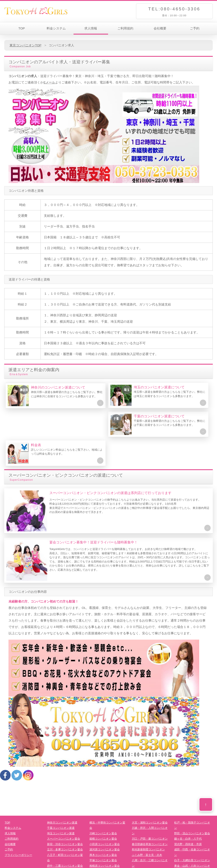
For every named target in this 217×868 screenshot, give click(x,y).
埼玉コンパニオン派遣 (61, 807)
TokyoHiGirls (104, 865)
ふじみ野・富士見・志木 (147, 829)
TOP (22, 28)
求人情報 (91, 28)
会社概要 (160, 28)
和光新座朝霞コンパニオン (148, 823)
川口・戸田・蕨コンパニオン (150, 812)
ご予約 (195, 28)
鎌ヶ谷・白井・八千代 (188, 812)
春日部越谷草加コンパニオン (150, 818)
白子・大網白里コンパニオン (192, 834)
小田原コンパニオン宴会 (105, 818)
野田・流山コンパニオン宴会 (192, 807)
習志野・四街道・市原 (188, 818)
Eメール (49, 82)
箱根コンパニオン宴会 (103, 812)
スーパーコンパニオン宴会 (64, 812)
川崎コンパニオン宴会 (103, 807)
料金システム (56, 28)
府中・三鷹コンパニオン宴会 (65, 840)
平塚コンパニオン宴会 (103, 834)
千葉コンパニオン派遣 (61, 802)
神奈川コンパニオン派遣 (62, 796)
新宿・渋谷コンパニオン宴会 (65, 818)
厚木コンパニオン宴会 (103, 829)
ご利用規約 (125, 28)
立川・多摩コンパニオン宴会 (65, 823)
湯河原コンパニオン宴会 (105, 823)
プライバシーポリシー (18, 829)
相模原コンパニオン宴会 (105, 840)
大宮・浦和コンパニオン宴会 (150, 796)
